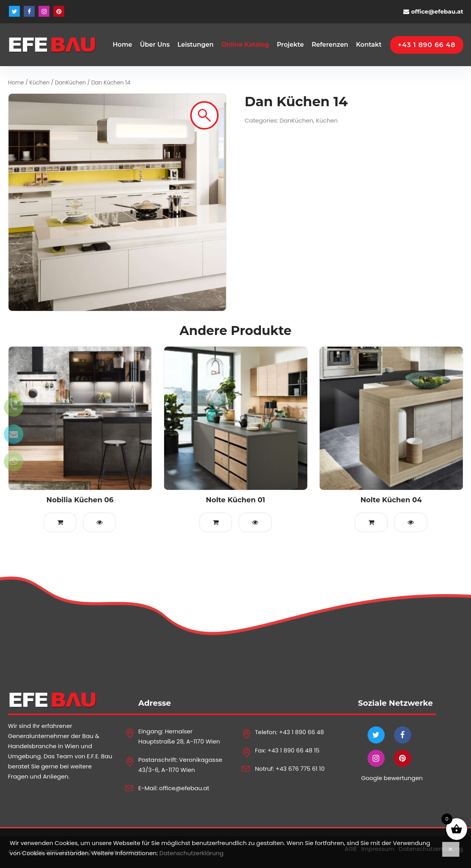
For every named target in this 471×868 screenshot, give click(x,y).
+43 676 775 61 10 (300, 769)
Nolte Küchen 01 (235, 500)
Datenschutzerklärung (192, 853)
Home (123, 45)
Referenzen (330, 45)
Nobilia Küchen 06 (80, 500)
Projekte (290, 45)
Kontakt (369, 45)
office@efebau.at (437, 11)
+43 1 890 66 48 (301, 732)
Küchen (40, 83)
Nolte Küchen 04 (391, 500)
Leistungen (195, 45)
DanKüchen (70, 83)
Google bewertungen (392, 778)
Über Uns (155, 45)
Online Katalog (245, 45)
